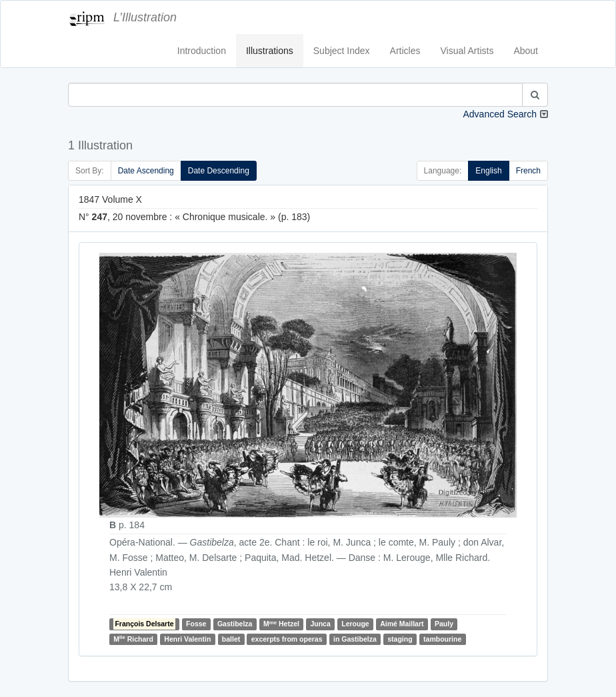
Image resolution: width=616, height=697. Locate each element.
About (526, 51)
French (528, 171)
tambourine (442, 639)
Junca (320, 624)
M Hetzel (281, 624)
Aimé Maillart (402, 624)
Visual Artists (467, 51)
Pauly (444, 624)
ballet (231, 639)
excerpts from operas (287, 639)
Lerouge (355, 624)
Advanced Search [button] (500, 114)
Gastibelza (235, 624)
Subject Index (342, 51)
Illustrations (270, 51)
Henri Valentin (187, 639)
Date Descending (219, 171)
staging (400, 639)
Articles (405, 51)
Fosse (196, 624)
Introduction (202, 51)
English (488, 171)
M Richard (133, 639)
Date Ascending (146, 171)
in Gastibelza (355, 639)
